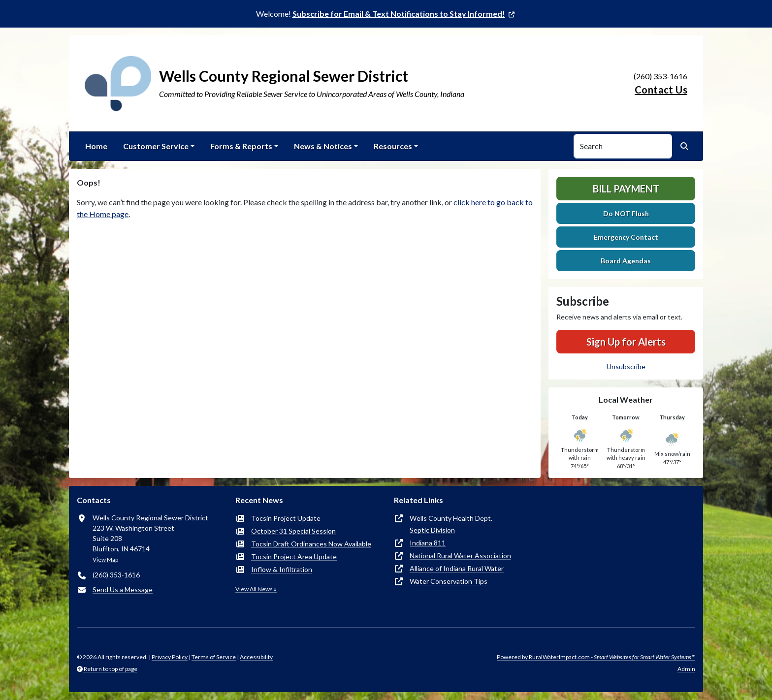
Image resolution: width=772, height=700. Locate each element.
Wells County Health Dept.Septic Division (451, 524)
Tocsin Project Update (286, 518)
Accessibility (256, 657)
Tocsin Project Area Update (294, 557)
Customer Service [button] (156, 146)
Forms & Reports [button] (241, 146)
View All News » (256, 589)
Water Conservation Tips (449, 581)
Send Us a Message (123, 589)
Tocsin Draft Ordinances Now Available (311, 544)
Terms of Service (214, 657)
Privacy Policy (170, 657)
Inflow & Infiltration (282, 569)
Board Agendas (626, 261)
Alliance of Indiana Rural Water (457, 568)
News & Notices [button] (323, 146)
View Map (105, 559)
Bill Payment (626, 189)
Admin (686, 669)
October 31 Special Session (293, 531)
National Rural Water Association (460, 556)
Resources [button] (393, 146)
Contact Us (661, 90)
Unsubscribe (626, 366)
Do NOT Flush (626, 213)
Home (96, 146)
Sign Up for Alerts (626, 342)
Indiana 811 (428, 543)
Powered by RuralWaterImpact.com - (596, 657)
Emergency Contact (626, 237)
